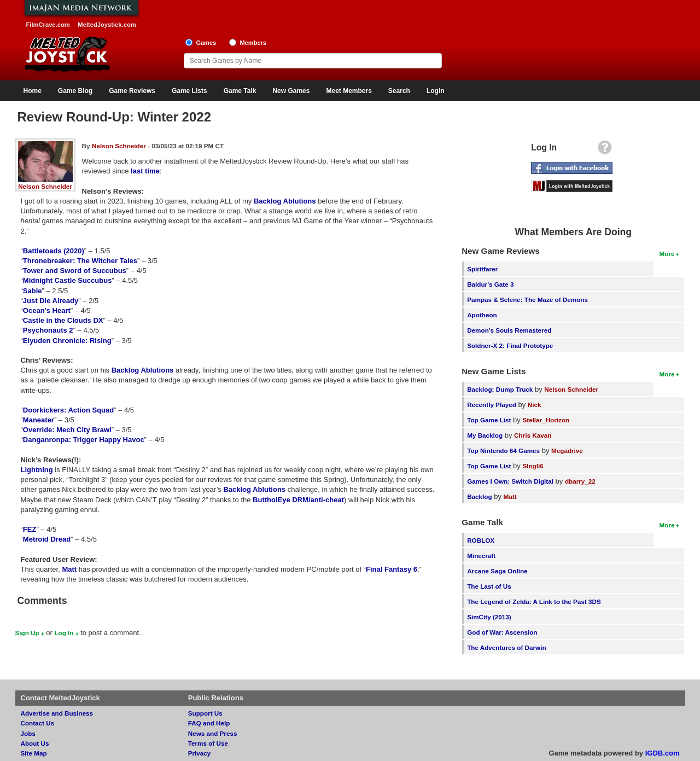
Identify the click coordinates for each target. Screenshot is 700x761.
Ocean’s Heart (47, 310)
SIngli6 (533, 466)
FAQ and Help (209, 723)
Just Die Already (51, 301)
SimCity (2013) (489, 617)
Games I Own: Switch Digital (510, 481)
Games (206, 43)
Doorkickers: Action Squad (68, 410)
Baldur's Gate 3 (490, 284)
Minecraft (481, 556)
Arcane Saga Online (497, 571)
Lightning (37, 470)
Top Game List (489, 420)
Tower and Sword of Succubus (75, 271)
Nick (535, 405)
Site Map (34, 753)
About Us (35, 743)
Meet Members (349, 91)
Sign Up (27, 633)
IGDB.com (663, 753)
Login (436, 91)
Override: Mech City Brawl (67, 430)
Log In (64, 633)
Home (33, 91)
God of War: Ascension (502, 632)
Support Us (205, 713)
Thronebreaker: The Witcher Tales (80, 261)
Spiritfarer (482, 269)
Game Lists (189, 91)
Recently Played (492, 405)
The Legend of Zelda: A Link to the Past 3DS (534, 602)
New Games (291, 91)
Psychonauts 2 (48, 330)
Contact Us (38, 723)
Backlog (479, 496)
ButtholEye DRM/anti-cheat (298, 500)
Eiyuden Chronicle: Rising (67, 341)
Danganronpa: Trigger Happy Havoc (84, 440)
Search (399, 91)
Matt (69, 569)
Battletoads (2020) (54, 251)
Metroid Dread (47, 539)
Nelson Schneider (45, 186)
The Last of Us (489, 586)
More (667, 254)
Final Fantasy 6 (392, 569)
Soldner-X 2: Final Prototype (510, 345)
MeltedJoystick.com (107, 25)
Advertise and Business (57, 713)
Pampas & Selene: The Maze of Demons (527, 300)
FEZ (30, 529)
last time (145, 171)
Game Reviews (132, 91)
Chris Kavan (533, 435)
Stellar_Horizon (546, 420)
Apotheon (482, 315)
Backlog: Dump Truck (500, 389)
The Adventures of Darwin (506, 647)
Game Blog (75, 91)
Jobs (28, 733)
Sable (33, 291)
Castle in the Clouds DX (63, 320)
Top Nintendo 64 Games (503, 451)
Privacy (200, 753)
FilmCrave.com (48, 25)
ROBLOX (481, 540)
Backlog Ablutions (285, 201)
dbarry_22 (580, 481)
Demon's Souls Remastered (509, 330)
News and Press (213, 733)
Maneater (39, 420)
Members (253, 43)
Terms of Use (208, 743)
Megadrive (567, 451)
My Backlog (485, 435)
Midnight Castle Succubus (68, 280)
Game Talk (240, 91)
